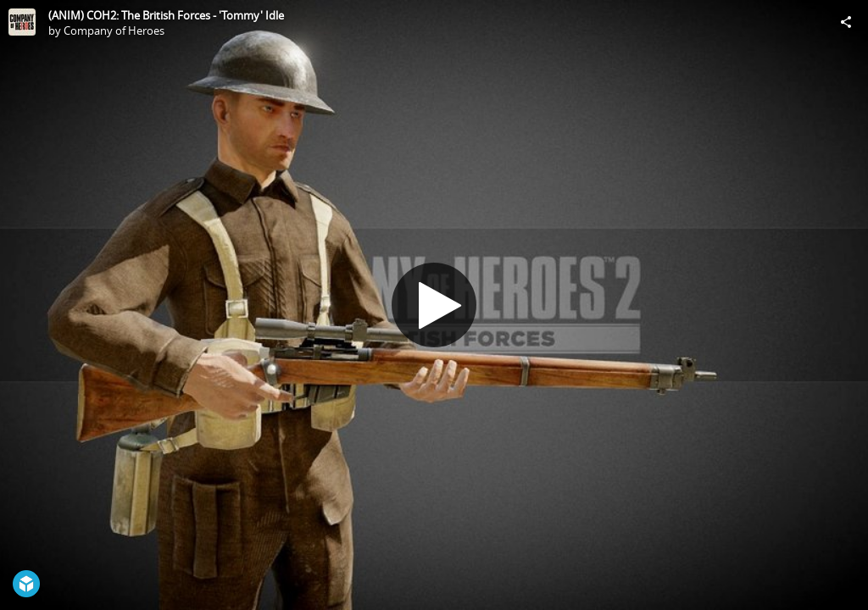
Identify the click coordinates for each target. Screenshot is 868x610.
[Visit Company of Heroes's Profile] (22, 22)
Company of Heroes (114, 30)
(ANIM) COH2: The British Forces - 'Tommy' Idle (166, 15)
